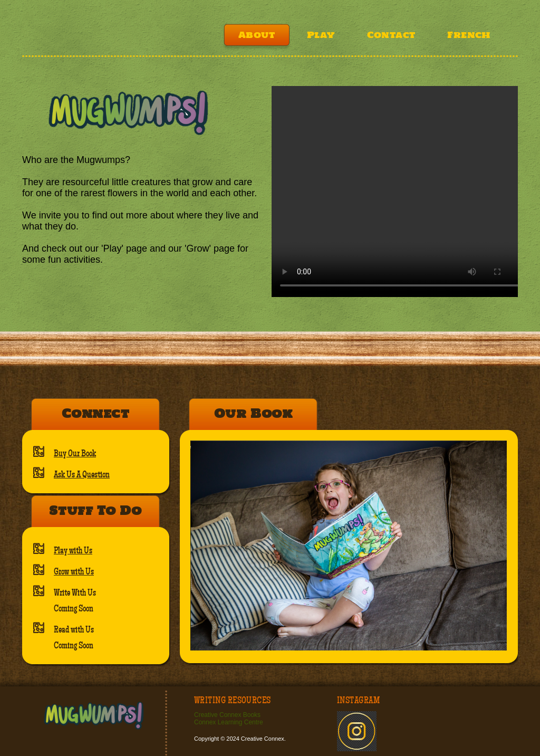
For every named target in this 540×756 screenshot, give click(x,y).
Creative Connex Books (227, 715)
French (469, 35)
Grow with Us (74, 572)
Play (321, 35)
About (257, 35)
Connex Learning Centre (229, 722)
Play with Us (73, 551)
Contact (391, 35)
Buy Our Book (75, 454)
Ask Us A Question (82, 475)
